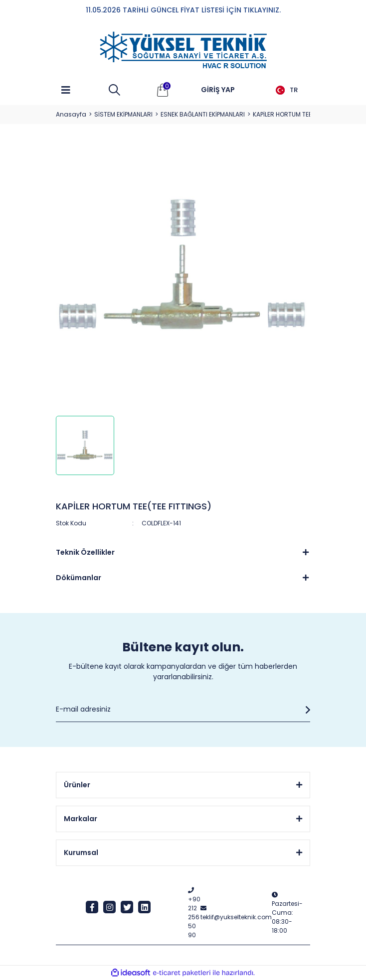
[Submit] (305, 710)
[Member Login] (218, 90)
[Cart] (163, 90)
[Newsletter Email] (183, 710)
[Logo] (183, 50)
